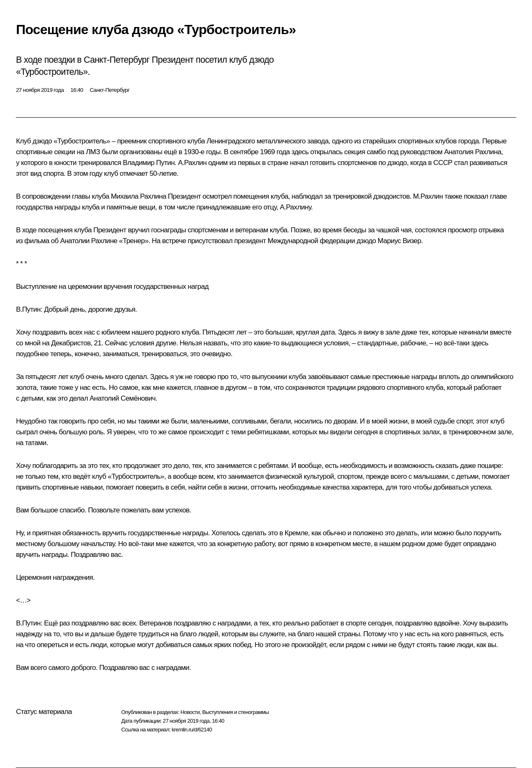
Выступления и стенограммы (235, 712)
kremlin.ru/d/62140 (192, 730)
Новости (190, 712)
